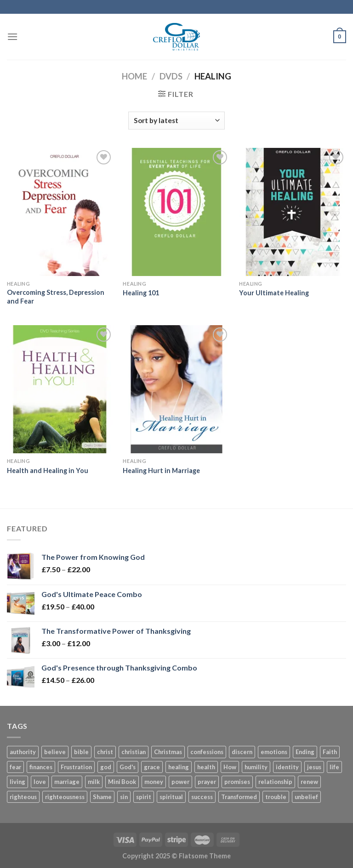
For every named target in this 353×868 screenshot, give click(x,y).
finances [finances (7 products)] (41, 767)
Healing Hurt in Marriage (161, 471)
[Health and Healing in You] (60, 389)
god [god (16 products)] (106, 767)
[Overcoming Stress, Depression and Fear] (60, 212)
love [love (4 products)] (40, 782)
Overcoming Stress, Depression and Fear (56, 297)
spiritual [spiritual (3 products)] (171, 797)
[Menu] (12, 37)
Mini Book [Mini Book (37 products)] (122, 782)
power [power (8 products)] (180, 782)
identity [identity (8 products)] (287, 767)
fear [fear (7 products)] (15, 767)
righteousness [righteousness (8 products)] (65, 797)
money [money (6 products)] (154, 782)
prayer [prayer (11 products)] (207, 782)
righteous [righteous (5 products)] (23, 797)
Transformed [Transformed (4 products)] (239, 797)
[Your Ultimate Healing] (293, 212)
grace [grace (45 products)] (152, 767)
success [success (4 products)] (202, 797)
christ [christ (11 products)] (105, 752)
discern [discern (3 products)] (242, 752)
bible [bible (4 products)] (81, 752)
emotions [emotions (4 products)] (274, 752)
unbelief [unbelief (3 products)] (306, 797)
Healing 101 (141, 293)
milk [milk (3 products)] (94, 782)
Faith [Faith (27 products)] (330, 752)
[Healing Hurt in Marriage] (176, 389)
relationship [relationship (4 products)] (275, 782)
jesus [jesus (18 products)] (314, 767)
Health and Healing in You (48, 471)
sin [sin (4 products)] (124, 797)
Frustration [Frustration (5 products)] (76, 767)
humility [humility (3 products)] (256, 767)
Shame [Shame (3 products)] (102, 797)
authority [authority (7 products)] (23, 752)
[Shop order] (176, 121)
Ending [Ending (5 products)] (305, 752)
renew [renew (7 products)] (309, 782)
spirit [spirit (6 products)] (144, 797)
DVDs (171, 76)
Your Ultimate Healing (274, 293)
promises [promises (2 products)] (237, 782)
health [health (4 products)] (206, 767)
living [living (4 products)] (17, 782)
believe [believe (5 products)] (55, 752)
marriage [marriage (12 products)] (67, 782)
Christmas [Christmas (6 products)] (168, 752)
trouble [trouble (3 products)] (276, 797)
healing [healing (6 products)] (179, 767)
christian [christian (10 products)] (134, 752)
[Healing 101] (176, 212)
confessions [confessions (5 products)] (207, 752)
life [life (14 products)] (334, 767)
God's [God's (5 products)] (128, 767)
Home (134, 76)
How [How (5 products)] (230, 767)
